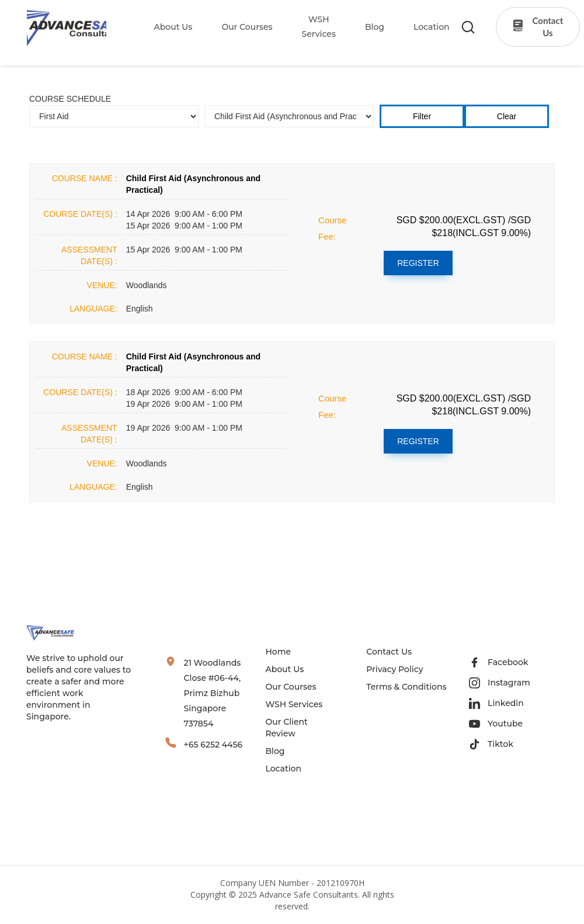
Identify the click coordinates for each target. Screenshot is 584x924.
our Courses (247, 27)
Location (283, 769)
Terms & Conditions (406, 687)
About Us (173, 27)
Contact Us (389, 652)
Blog (275, 751)
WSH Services (294, 704)
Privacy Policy (394, 669)
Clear (507, 116)
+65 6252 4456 (213, 745)
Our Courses (291, 687)
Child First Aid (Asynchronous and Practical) (194, 184)
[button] (166, 27)
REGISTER (418, 263)
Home (278, 652)
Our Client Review (286, 728)
